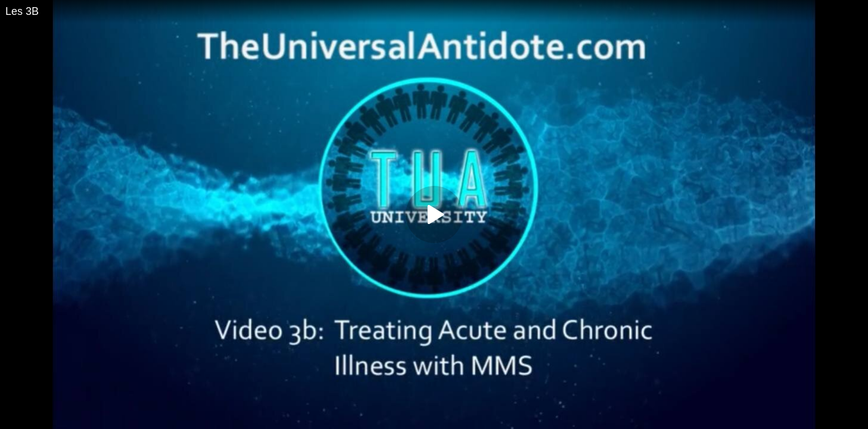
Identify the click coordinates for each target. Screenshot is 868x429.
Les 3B (22, 11)
